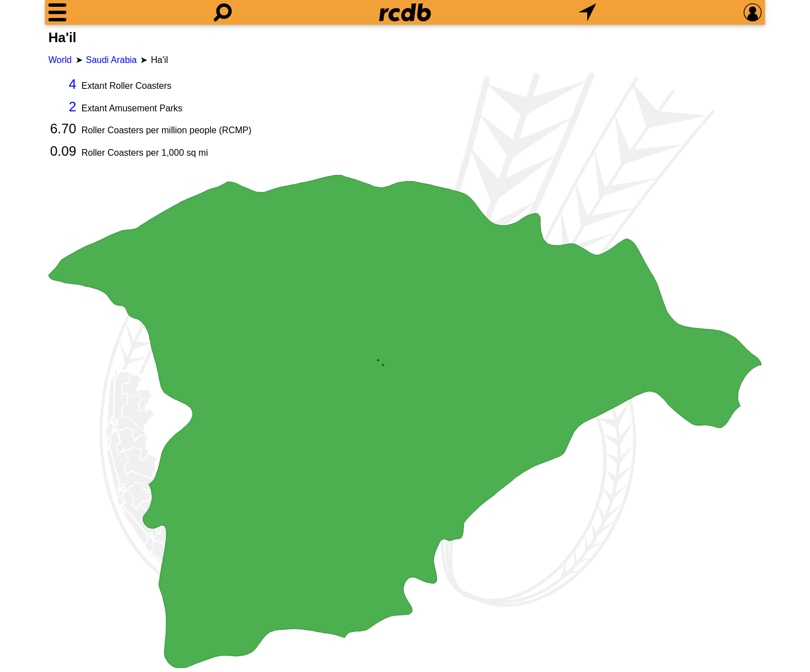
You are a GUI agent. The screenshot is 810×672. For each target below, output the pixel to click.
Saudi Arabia (112, 60)
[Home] (405, 12)
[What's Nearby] (587, 12)
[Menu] (57, 12)
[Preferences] (753, 12)
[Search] (223, 12)
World (60, 60)
